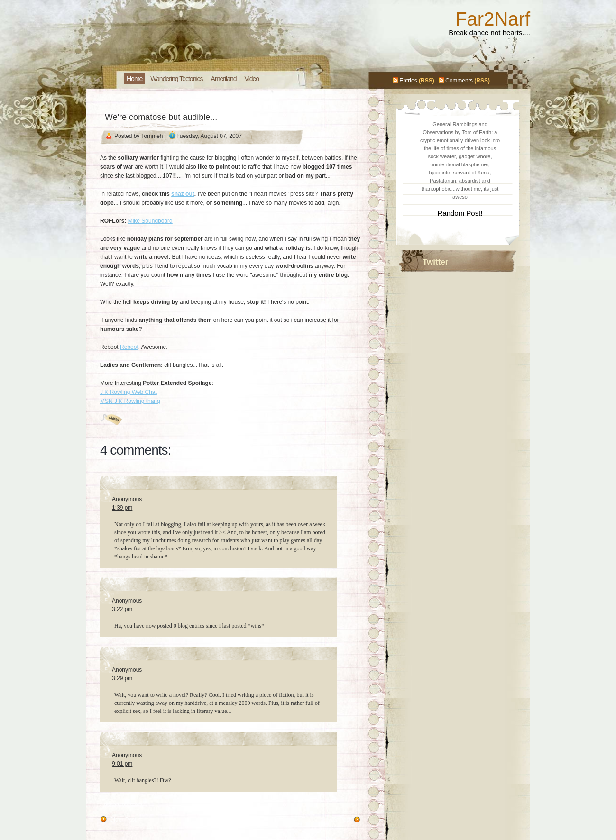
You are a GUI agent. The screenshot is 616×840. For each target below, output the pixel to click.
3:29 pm (122, 678)
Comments (459, 81)
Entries (408, 81)
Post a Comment (121, 805)
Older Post (123, 820)
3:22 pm (122, 609)
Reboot (129, 347)
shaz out (183, 194)
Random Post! (460, 213)
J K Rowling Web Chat (129, 392)
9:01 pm (122, 764)
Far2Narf (493, 19)
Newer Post (336, 820)
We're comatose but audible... (161, 117)
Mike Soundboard (150, 221)
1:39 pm (122, 508)
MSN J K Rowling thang (130, 401)
